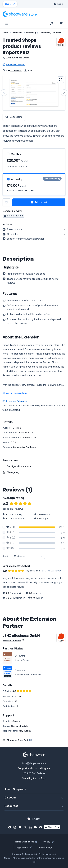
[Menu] (7, 23)
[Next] (64, 93)
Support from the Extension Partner (23, 238)
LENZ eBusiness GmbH (17, 58)
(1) (11, 527)
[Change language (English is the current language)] (34, 819)
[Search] (52, 23)
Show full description (15, 393)
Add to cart (39, 202)
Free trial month (13, 229)
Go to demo (14, 117)
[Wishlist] (61, 23)
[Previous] (4, 93)
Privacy (48, 842)
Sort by (6, 556)
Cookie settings (45, 847)
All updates (11, 234)
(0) (11, 532)
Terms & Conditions (26, 842)
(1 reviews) (16, 70)
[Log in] (58, 4)
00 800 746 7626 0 (34, 773)
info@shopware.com (34, 763)
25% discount (52, 179)
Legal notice (24, 847)
